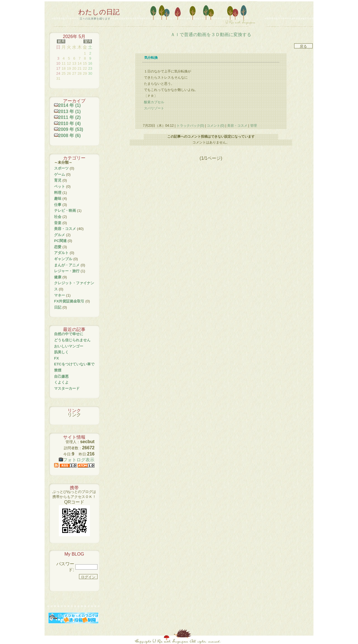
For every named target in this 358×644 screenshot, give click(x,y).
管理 (254, 126)
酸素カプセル (154, 102)
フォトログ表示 (77, 460)
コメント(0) (215, 126)
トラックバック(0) (190, 126)
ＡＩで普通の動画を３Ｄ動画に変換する (211, 35)
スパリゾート (154, 108)
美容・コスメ (237, 126)
